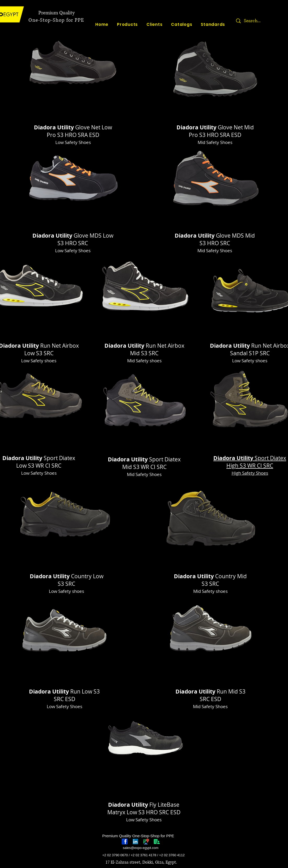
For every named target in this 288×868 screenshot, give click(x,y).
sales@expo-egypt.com (140, 848)
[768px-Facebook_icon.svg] (125, 842)
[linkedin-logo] (135, 842)
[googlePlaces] (146, 842)
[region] (73, 77)
